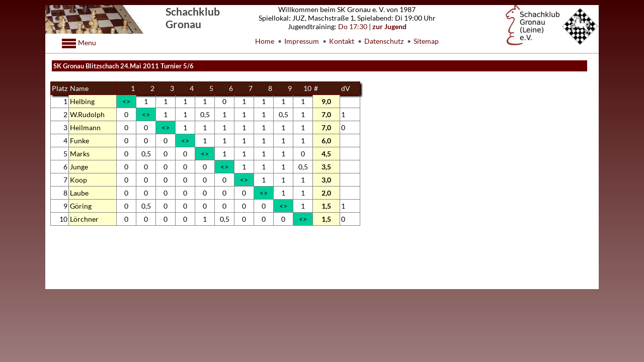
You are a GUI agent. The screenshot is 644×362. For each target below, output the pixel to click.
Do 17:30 (353, 26)
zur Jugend (389, 26)
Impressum (302, 41)
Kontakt (342, 41)
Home (265, 41)
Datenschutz (384, 41)
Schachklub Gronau (193, 18)
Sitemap (426, 41)
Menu (86, 42)
